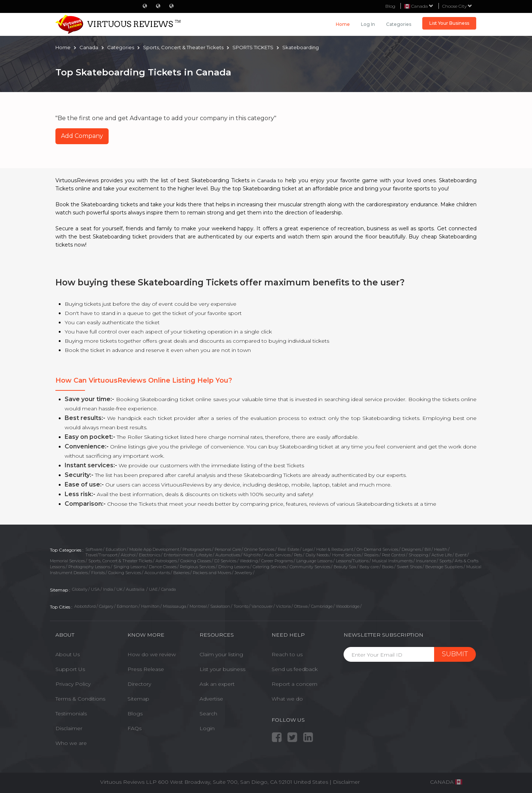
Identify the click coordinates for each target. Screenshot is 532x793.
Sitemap (138, 699)
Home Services (347, 555)
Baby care (369, 567)
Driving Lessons (234, 567)
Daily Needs (317, 555)
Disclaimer (69, 728)
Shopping (418, 555)
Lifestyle (204, 555)
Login (207, 728)
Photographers (197, 549)
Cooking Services (125, 573)
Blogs (135, 714)
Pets (298, 555)
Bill (428, 549)
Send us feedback (295, 669)
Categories (399, 24)
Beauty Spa (345, 567)
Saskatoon (220, 606)
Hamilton (150, 606)
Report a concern (294, 684)
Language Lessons (314, 561)
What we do (287, 699)
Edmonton (127, 606)
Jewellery (243, 573)
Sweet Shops (409, 567)
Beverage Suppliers (444, 567)
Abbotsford (85, 606)
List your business (222, 669)
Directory (139, 684)
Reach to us (287, 654)
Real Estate (289, 549)
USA (95, 589)
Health (441, 549)
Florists (98, 573)
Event (461, 555)
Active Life (442, 555)
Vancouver (262, 606)
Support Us (70, 669)
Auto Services (277, 555)
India (108, 589)
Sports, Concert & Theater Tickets (120, 561)
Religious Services (197, 567)
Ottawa (301, 606)
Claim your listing (221, 654)
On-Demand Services (377, 549)
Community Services (310, 567)
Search (208, 714)
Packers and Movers (212, 573)
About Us (68, 654)
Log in (368, 24)
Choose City (457, 6)
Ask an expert (217, 684)
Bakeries (181, 573)
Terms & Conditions (80, 699)
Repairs (371, 555)
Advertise (211, 699)
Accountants (157, 573)
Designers (411, 549)
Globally (80, 589)
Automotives (228, 555)
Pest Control (394, 555)
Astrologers (166, 561)
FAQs (134, 728)
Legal (308, 549)
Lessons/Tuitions (352, 561)
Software (94, 549)
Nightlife (252, 555)
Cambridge (322, 606)
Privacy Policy (73, 684)
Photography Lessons (89, 567)
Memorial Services (67, 561)
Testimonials (71, 714)
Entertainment (178, 555)
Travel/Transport (101, 555)
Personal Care (228, 549)
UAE (153, 589)
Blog (390, 6)
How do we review (152, 654)
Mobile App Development (154, 549)
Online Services (259, 549)
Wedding (249, 561)
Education (116, 549)
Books (388, 567)
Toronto (241, 606)
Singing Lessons (129, 567)
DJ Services (225, 561)
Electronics (150, 555)
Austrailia (136, 589)
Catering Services (270, 567)
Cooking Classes (196, 561)
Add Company (82, 136)
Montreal (198, 606)
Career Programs (277, 561)
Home (343, 24)
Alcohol (128, 555)
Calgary (106, 606)
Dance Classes (163, 567)
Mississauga (175, 606)
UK (120, 589)
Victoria (283, 606)
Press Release (146, 669)
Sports (445, 561)
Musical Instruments (392, 561)
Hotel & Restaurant (335, 549)
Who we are (71, 743)
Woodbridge (348, 606)
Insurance (426, 561)
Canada (168, 589)
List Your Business (449, 23)
